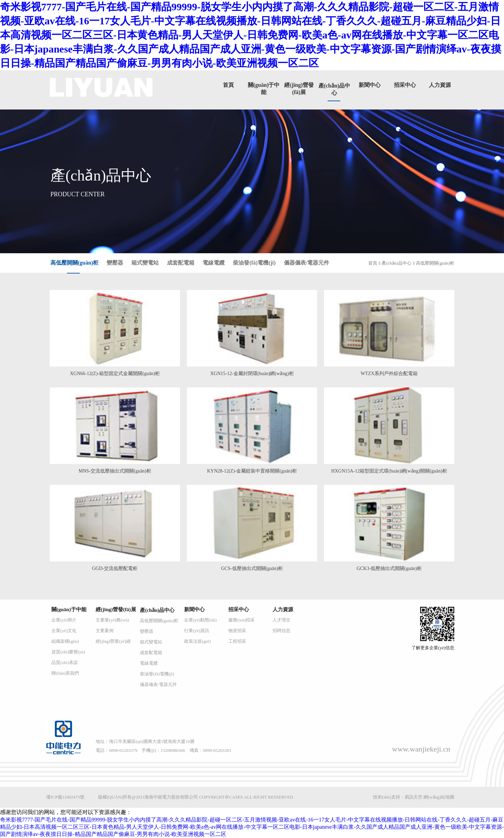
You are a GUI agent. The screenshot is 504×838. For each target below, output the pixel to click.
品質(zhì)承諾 (65, 662)
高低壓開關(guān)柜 (74, 263)
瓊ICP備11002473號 (65, 797)
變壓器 (115, 263)
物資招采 (237, 631)
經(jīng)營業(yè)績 (113, 641)
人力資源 (440, 85)
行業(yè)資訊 (197, 631)
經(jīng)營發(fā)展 (116, 609)
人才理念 (281, 620)
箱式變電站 (145, 263)
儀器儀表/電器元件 (307, 263)
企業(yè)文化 (64, 631)
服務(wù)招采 (242, 620)
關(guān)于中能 (69, 609)
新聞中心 (370, 85)
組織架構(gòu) (65, 641)
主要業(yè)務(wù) (112, 620)
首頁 (228, 85)
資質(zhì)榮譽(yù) (68, 652)
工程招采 (237, 641)
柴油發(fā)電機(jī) (254, 263)
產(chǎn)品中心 (396, 263)
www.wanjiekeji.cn (421, 749)
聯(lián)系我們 (65, 673)
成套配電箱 (181, 263)
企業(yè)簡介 (64, 620)
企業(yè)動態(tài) (200, 620)
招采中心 (405, 85)
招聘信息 (281, 631)
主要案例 (105, 631)
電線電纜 (214, 263)
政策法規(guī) (197, 641)
